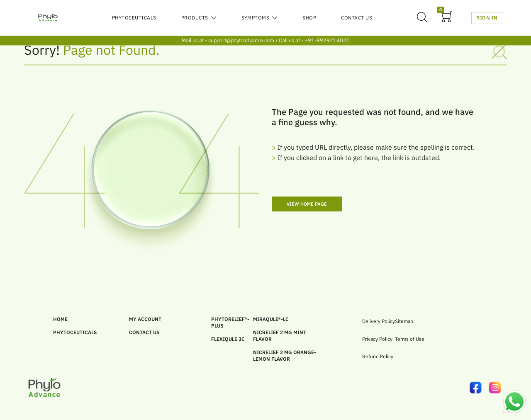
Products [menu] (199, 18)
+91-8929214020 (327, 40)
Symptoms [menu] (260, 18)
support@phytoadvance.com (241, 40)
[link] (479, 388)
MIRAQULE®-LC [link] (271, 319)
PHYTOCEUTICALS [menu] (134, 18)
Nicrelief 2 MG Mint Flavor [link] (280, 336)
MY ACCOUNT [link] (145, 319)
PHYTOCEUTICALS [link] (75, 332)
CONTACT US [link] (144, 332)
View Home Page (307, 204)
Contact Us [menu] (357, 18)
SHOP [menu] (309, 18)
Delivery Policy (379, 321)
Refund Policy (378, 356)
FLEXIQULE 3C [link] (228, 339)
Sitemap (404, 321)
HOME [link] (60, 319)
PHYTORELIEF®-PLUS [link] (230, 322)
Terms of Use (410, 339)
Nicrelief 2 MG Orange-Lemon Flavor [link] (285, 356)
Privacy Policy (377, 339)
